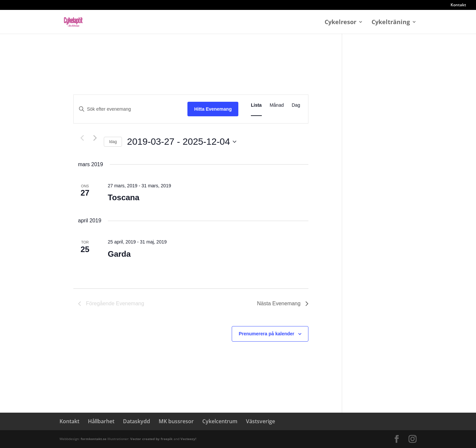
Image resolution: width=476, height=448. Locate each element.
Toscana (124, 197)
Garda (119, 254)
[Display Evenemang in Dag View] (296, 105)
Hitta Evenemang (213, 109)
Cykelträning (391, 23)
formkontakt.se (94, 439)
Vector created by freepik (152, 439)
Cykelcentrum (220, 421)
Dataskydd (137, 421)
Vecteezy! (188, 439)
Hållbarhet (101, 421)
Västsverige (260, 421)
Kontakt (458, 5)
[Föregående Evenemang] (82, 138)
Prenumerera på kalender (266, 334)
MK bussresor (176, 421)
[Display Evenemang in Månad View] (277, 105)
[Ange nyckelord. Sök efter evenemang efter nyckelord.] (131, 109)
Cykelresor (340, 23)
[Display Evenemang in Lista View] (256, 105)
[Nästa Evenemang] (95, 138)
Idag (113, 142)
